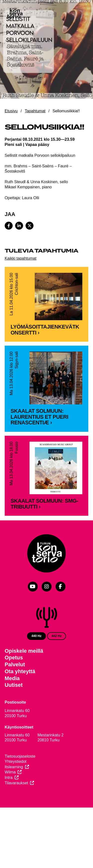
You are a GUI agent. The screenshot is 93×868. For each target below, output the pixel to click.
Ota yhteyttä (20, 695)
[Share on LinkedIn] (19, 226)
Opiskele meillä (24, 674)
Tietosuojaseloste (20, 779)
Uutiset (14, 708)
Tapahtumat (35, 111)
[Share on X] (30, 226)
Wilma (10, 795)
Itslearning (14, 790)
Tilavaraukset (16, 806)
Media (12, 702)
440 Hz (37, 659)
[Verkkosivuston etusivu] (15, 14)
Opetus (14, 681)
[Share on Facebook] (9, 226)
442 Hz (57, 659)
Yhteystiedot (16, 785)
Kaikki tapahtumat (21, 258)
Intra (9, 801)
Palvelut (15, 688)
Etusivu (11, 111)
